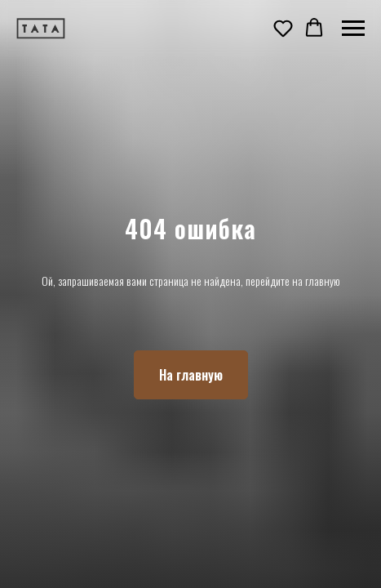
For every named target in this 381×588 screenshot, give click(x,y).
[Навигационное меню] (353, 29)
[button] (283, 28)
